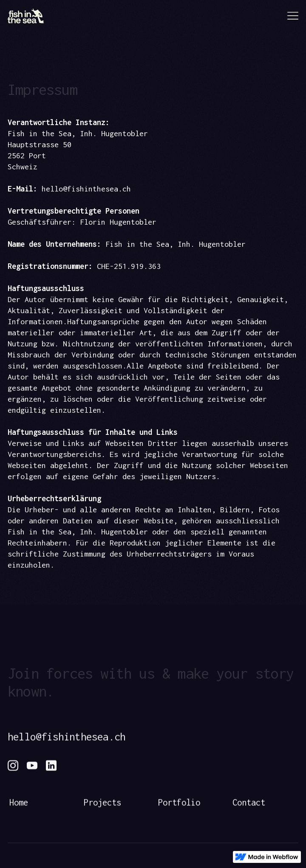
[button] (290, 17)
